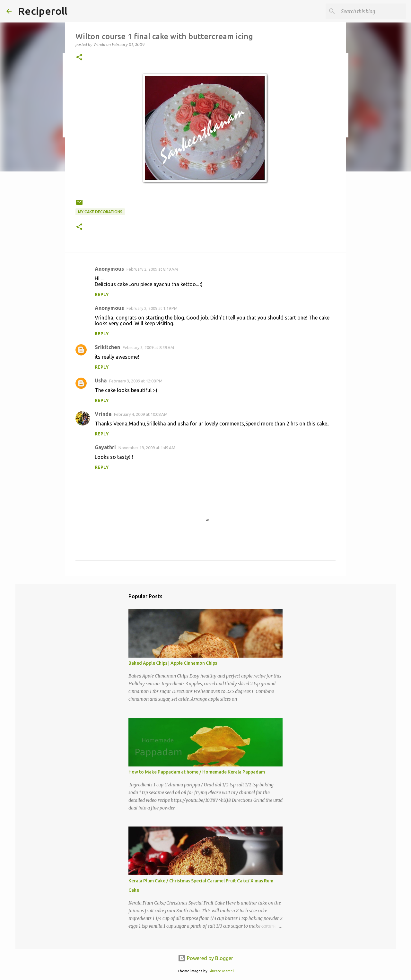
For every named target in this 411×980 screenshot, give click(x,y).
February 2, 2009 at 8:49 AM (152, 269)
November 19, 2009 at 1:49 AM (147, 448)
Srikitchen (107, 347)
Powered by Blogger (205, 958)
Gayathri (105, 447)
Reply (102, 294)
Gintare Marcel (221, 971)
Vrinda (103, 414)
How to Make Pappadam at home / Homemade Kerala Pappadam (197, 772)
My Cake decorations (100, 212)
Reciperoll (43, 11)
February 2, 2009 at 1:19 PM (152, 308)
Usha (101, 381)
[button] (79, 58)
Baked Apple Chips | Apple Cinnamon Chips (173, 663)
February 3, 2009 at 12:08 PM (136, 381)
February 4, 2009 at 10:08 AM (141, 414)
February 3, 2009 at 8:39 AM (148, 347)
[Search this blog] (372, 11)
